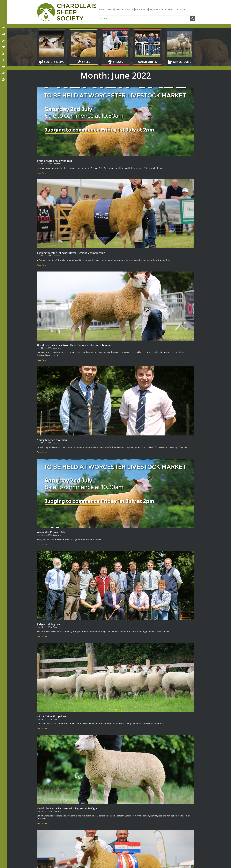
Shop (171, 9)
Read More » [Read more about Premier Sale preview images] (42, 173)
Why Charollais (158, 10)
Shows (129, 10)
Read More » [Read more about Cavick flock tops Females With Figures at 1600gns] (42, 823)
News (110, 10)
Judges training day (48, 624)
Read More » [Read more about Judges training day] (42, 636)
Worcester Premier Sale (51, 532)
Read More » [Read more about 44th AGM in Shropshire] (42, 728)
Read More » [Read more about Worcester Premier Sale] (42, 544)
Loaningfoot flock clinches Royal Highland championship (71, 253)
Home (101, 9)
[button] (3, 21)
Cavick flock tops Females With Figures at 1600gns (67, 808)
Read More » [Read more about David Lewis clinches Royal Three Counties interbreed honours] (42, 360)
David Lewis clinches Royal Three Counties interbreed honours (75, 345)
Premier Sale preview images (54, 161)
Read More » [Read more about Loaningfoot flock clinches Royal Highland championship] (42, 265)
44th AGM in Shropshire (51, 716)
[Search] (193, 18)
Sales (119, 10)
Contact (180, 10)
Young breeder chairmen (52, 440)
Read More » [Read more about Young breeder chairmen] (42, 452)
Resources (142, 10)
